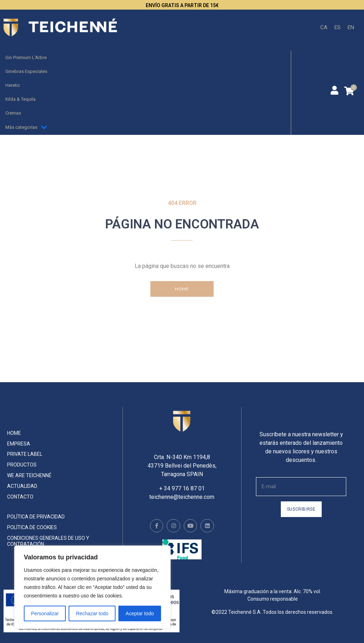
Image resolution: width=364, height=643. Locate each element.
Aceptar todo (140, 613)
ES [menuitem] (338, 27)
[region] (92, 587)
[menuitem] (324, 28)
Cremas (13, 113)
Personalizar (45, 613)
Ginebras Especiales (26, 71)
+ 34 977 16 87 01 (182, 481)
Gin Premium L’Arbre (26, 57)
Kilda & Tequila (20, 99)
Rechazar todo (92, 613)
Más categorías (26, 127)
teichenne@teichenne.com (182, 490)
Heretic (13, 85)
